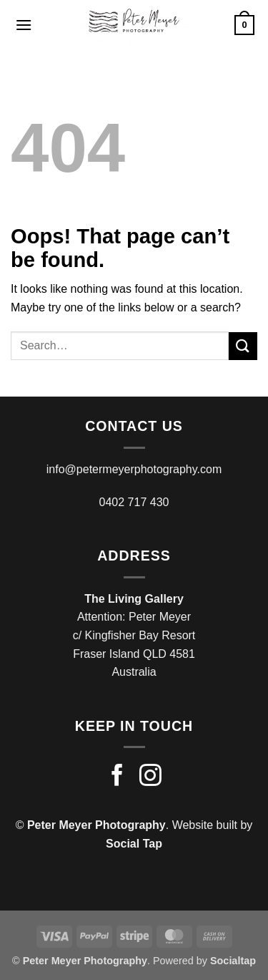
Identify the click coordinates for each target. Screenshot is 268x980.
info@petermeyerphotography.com (134, 469)
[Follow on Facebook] (118, 777)
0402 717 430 (134, 502)
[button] (24, 25)
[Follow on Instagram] (150, 777)
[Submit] (243, 346)
